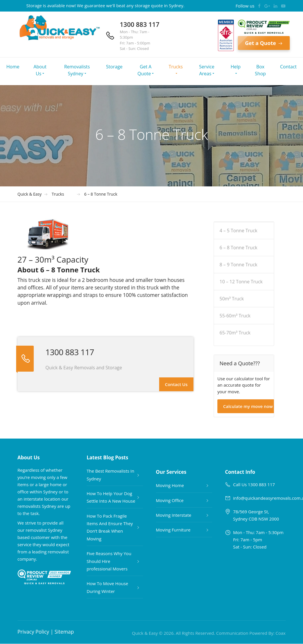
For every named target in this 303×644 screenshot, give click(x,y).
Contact (288, 67)
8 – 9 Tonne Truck (239, 265)
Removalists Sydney (77, 70)
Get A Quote (145, 70)
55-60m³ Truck (235, 316)
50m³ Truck (232, 299)
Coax (281, 633)
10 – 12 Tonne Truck (241, 282)
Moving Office (170, 500)
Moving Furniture (173, 530)
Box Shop (260, 70)
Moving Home (170, 485)
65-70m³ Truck (235, 333)
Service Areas (207, 70)
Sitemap (64, 632)
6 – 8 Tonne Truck (239, 248)
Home (13, 67)
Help (236, 67)
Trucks (176, 67)
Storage (114, 67)
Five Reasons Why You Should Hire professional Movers (109, 561)
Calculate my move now (248, 406)
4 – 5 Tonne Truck (239, 231)
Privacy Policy (33, 632)
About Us (40, 70)
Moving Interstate (174, 515)
